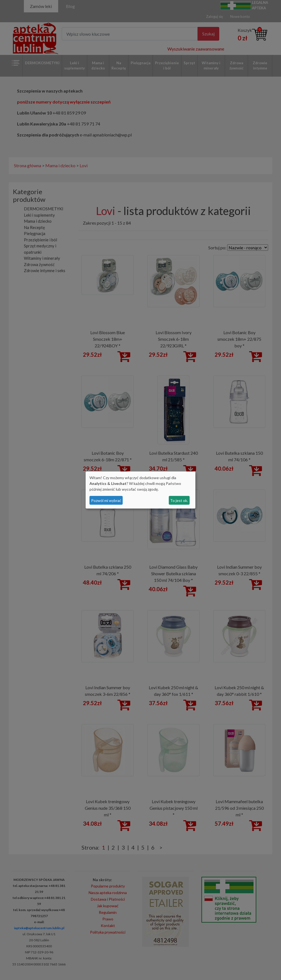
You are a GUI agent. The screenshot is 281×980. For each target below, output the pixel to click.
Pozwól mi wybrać (106, 500)
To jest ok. (179, 500)
